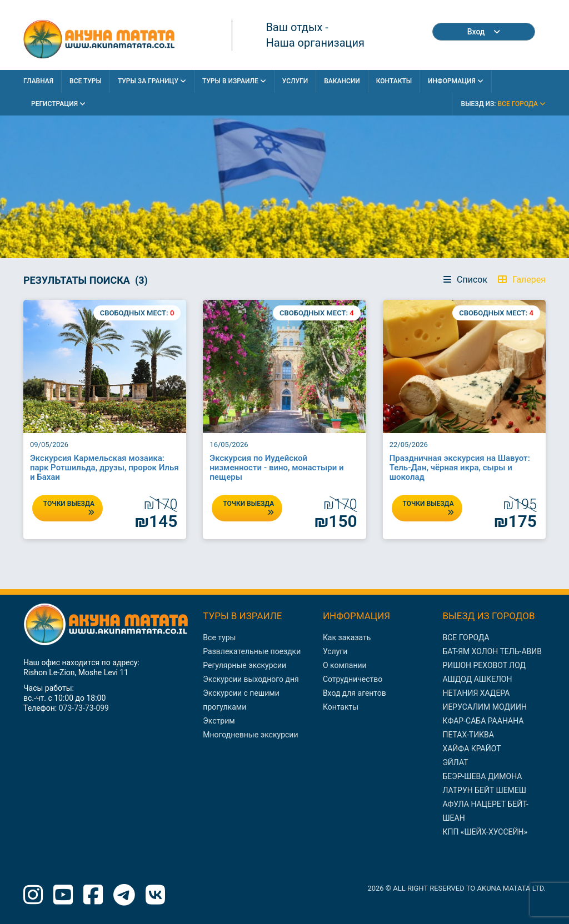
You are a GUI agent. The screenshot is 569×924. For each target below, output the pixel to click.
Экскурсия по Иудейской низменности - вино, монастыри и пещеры (276, 468)
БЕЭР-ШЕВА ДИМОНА (482, 776)
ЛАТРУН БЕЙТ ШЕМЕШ (484, 790)
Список (465, 280)
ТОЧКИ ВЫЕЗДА (69, 508)
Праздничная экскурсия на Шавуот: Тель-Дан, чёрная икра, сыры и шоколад (460, 468)
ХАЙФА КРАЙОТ (471, 749)
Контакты (394, 81)
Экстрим (219, 721)
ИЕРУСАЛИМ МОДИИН (485, 707)
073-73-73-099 (84, 708)
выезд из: (503, 104)
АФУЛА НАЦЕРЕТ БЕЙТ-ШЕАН (485, 811)
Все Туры (86, 81)
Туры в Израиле (234, 81)
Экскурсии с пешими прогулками (241, 700)
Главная (38, 81)
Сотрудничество (353, 679)
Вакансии (342, 81)
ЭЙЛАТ (455, 762)
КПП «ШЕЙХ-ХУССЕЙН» (485, 832)
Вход (484, 32)
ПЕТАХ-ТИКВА (468, 735)
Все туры (219, 637)
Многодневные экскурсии (250, 735)
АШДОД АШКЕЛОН (477, 679)
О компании (345, 665)
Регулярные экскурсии (244, 665)
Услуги (295, 81)
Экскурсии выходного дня (251, 679)
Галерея (522, 280)
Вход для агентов (355, 693)
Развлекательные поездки (252, 651)
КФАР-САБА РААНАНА (483, 721)
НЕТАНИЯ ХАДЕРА (476, 693)
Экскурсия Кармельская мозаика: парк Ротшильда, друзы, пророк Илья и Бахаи (104, 468)
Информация (456, 81)
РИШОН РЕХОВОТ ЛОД (484, 665)
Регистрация (58, 104)
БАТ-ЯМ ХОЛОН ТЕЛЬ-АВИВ (492, 651)
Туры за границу (152, 81)
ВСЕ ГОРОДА (466, 637)
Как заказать (347, 637)
